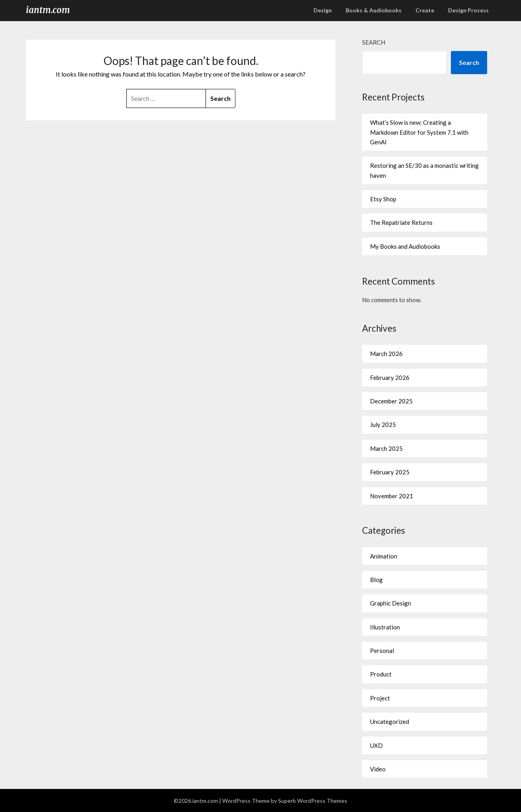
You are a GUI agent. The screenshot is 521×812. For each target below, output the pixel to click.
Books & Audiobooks (374, 10)
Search (374, 42)
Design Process (468, 10)
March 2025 (386, 448)
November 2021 (392, 496)
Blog (376, 580)
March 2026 (386, 354)
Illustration (385, 627)
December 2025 (391, 401)
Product (381, 674)
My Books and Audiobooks (405, 246)
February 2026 (390, 377)
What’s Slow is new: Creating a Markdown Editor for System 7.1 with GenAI (419, 132)
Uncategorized (390, 722)
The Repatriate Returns (401, 222)
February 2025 (390, 472)
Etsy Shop (383, 199)
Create (425, 10)
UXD (376, 745)
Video (378, 769)
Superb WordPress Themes (313, 801)
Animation (384, 556)
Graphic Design (391, 603)
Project (380, 698)
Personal (382, 651)
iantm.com (48, 10)
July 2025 (383, 425)
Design (323, 10)
